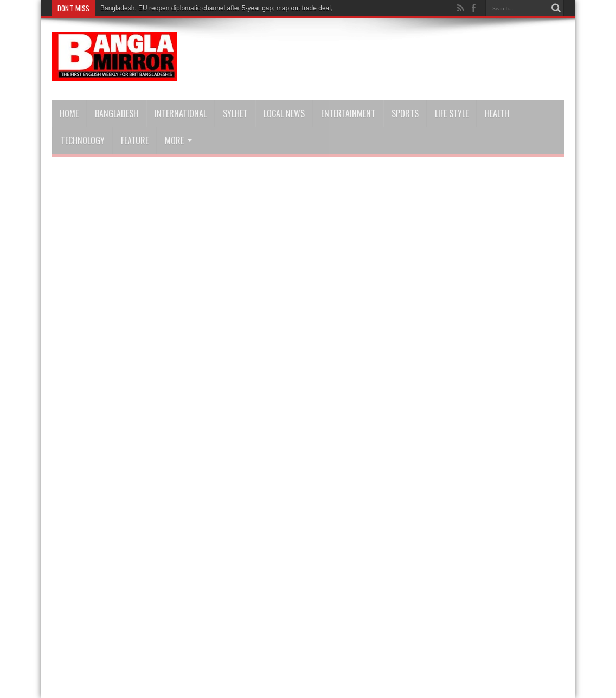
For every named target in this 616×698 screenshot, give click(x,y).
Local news (284, 113)
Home (69, 113)
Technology (83, 140)
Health (497, 113)
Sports (405, 113)
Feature (135, 140)
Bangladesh (117, 113)
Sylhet (235, 113)
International (181, 113)
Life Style (452, 113)
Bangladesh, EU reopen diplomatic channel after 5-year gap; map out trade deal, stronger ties (235, 8)
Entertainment (348, 113)
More (178, 140)
